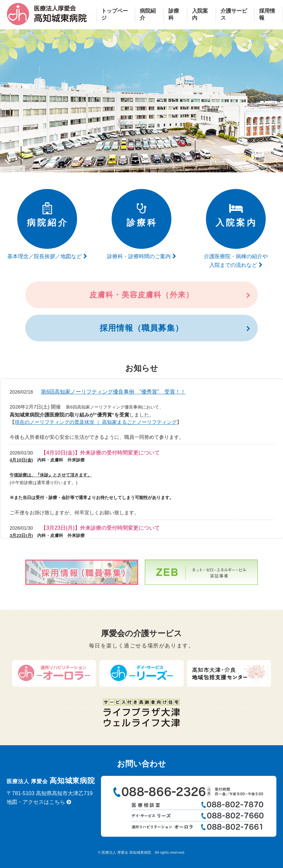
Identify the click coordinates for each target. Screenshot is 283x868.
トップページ (115, 14)
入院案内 (200, 14)
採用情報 (267, 14)
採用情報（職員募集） (141, 328)
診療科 (174, 14)
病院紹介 (148, 14)
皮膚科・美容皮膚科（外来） (141, 295)
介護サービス (234, 14)
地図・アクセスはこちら (39, 802)
